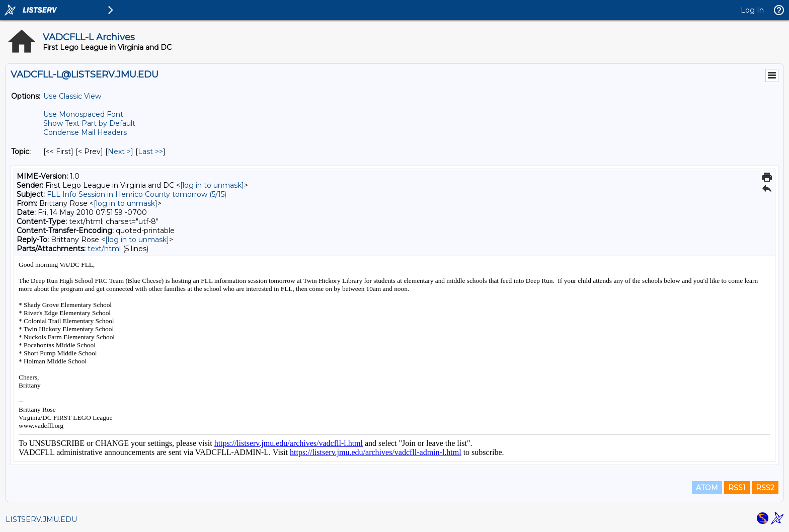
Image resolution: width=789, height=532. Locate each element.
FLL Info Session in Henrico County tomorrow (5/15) (137, 194)
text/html (104, 249)
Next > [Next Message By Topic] (119, 151)
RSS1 (737, 488)
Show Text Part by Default (89, 123)
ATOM (707, 488)
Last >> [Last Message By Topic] (150, 151)
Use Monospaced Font (83, 114)
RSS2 (765, 488)
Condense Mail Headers (85, 132)
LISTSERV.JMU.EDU (41, 519)
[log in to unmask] (212, 185)
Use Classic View (72, 96)
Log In (752, 10)
